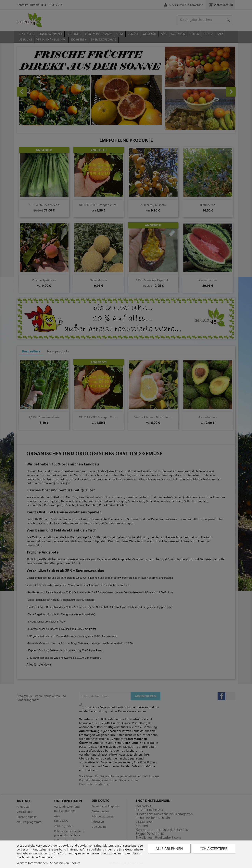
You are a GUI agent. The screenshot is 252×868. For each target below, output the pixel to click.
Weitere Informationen (32, 863)
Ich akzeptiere (214, 849)
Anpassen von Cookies (65, 863)
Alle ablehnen (169, 849)
